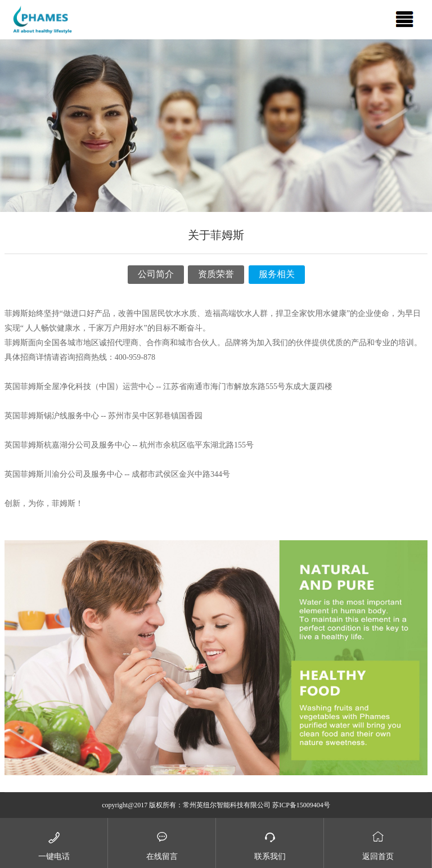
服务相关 (277, 274)
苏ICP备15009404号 (301, 805)
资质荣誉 (216, 274)
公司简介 (156, 274)
